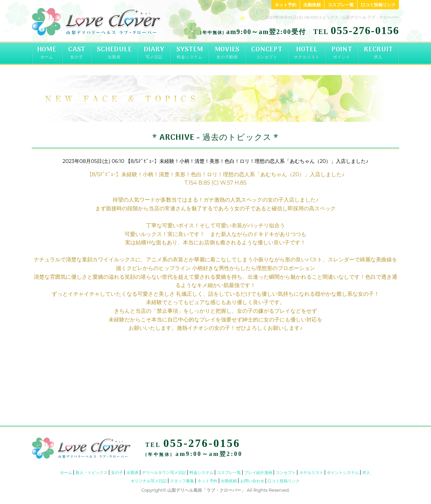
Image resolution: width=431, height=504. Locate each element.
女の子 (117, 472)
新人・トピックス (92, 472)
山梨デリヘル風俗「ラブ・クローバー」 (206, 490)
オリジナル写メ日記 (149, 481)
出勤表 (133, 472)
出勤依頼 (312, 5)
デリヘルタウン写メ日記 (164, 472)
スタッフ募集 (182, 481)
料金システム (201, 472)
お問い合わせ (252, 481)
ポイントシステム (343, 472)
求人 (366, 472)
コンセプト (286, 472)
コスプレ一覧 (341, 5)
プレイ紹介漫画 (258, 472)
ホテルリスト (311, 472)
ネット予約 (285, 5)
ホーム (66, 472)
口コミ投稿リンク (378, 5)
